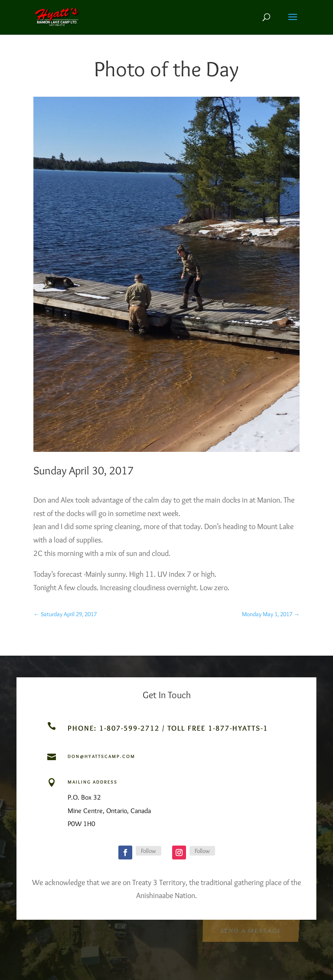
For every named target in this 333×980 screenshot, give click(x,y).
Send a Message (251, 930)
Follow (149, 851)
